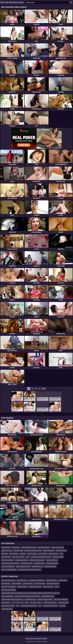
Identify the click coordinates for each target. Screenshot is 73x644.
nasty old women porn (48, 596)
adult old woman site (18, 557)
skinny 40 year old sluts (8, 606)
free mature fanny (22, 587)
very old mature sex (30, 599)
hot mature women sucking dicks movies (30, 570)
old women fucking (58, 557)
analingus (23, 554)
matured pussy (6, 584)
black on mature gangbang (9, 570)
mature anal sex (6, 547)
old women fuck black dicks (37, 580)
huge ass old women (52, 560)
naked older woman (49, 551)
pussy (28, 557)
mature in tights (14, 554)
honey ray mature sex (57, 547)
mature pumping (32, 554)
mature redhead (6, 557)
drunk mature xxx (48, 587)
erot (18, 606)
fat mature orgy (18, 551)
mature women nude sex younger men (12, 599)
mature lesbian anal (37, 566)
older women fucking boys (37, 560)
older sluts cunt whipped (61, 599)
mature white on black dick (50, 606)
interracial (4, 554)
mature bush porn (63, 603)
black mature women (7, 560)
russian (57, 587)
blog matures (16, 547)
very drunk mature (22, 580)
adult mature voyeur (50, 566)
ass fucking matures (27, 563)
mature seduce (63, 580)
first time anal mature (35, 587)
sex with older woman (53, 584)
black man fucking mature (45, 599)
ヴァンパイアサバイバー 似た (20, 603)
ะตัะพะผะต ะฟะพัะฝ (36, 603)
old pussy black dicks (7, 596)
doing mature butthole (21, 560)
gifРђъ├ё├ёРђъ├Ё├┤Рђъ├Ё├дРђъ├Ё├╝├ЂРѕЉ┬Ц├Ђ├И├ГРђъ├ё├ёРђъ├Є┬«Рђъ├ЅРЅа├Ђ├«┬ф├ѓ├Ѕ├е (30, 593)
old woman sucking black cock (33, 551)
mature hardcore (16, 584)
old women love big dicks (9, 587)
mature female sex (61, 551)
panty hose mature (51, 580)
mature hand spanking (8, 566)
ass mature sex (43, 554)
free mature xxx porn (44, 547)
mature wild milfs (28, 584)
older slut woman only (50, 603)
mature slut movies (39, 563)
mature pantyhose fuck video (29, 606)
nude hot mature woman (23, 566)
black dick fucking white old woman (41, 557)
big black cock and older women (10, 563)
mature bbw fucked (7, 609)
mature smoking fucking (8, 580)
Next (44, 389)
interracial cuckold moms (9, 590)
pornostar (62, 606)
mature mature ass (40, 584)
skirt (40, 606)
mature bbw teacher (52, 563)
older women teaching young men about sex (27, 596)
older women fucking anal (29, 547)
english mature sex (7, 551)
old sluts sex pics (53, 554)
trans (61, 554)
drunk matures (6, 603)
